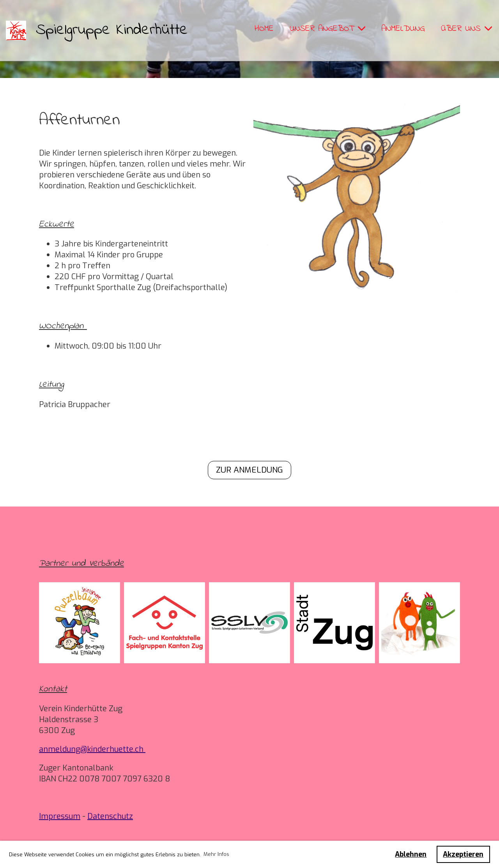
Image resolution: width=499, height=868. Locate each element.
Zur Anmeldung (249, 470)
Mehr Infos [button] (216, 854)
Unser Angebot (327, 29)
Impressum (60, 816)
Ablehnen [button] (411, 854)
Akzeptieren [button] (463, 854)
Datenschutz (110, 816)
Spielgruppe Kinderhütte (112, 30)
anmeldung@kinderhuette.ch (92, 749)
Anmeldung (403, 29)
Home (264, 29)
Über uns (466, 29)
